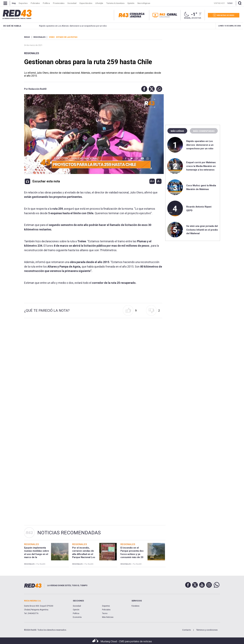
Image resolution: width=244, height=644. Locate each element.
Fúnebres (135, 606)
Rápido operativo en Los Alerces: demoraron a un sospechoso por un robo (200, 145)
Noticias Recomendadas (69, 533)
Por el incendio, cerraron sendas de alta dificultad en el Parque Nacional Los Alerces (84, 554)
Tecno (105, 613)
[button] (143, 89)
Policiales (106, 610)
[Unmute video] (93, 134)
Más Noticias (108, 617)
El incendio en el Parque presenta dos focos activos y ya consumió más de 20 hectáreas (132, 554)
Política (76, 613)
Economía (77, 617)
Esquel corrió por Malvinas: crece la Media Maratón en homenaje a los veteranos (192, 26)
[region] (193, 55)
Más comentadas (204, 131)
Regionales (32, 53)
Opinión (76, 610)
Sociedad (77, 606)
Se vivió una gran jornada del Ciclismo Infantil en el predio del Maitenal (202, 230)
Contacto (187, 630)
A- (159, 181)
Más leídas (177, 131)
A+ (152, 181)
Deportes (106, 606)
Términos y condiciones (207, 630)
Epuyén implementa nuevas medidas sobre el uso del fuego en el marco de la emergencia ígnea (36, 554)
